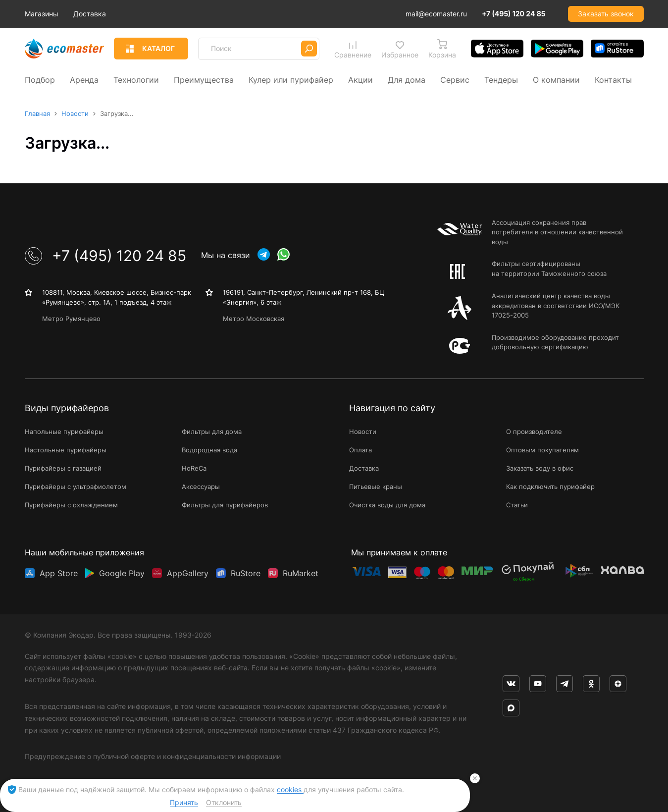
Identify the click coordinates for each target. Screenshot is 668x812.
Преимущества (204, 79)
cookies (290, 789)
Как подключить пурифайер (550, 487)
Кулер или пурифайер (291, 79)
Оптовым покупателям (542, 450)
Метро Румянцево (71, 319)
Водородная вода (209, 450)
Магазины (86, 14)
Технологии (136, 79)
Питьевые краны (376, 487)
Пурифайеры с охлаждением (71, 504)
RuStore (246, 571)
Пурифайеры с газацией (63, 468)
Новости (363, 432)
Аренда (84, 79)
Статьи (517, 504)
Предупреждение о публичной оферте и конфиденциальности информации (153, 756)
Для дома (407, 79)
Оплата (360, 450)
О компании (556, 79)
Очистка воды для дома (387, 504)
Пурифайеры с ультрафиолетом (76, 487)
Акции (360, 79)
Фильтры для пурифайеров (225, 504)
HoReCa (194, 468)
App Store (59, 571)
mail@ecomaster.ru (436, 14)
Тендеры (501, 79)
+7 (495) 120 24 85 (514, 14)
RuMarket (301, 571)
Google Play (122, 571)
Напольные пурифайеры (64, 432)
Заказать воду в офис (540, 468)
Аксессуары (201, 487)
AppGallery (188, 571)
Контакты (613, 79)
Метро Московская (254, 319)
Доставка (134, 14)
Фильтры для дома (212, 432)
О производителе (534, 432)
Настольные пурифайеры (66, 450)
